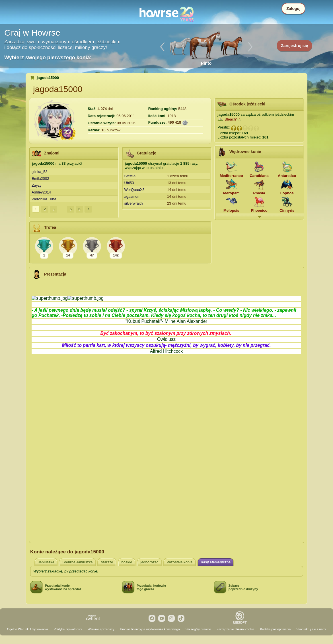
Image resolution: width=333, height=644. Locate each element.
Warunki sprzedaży (101, 629)
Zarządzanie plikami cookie (236, 629)
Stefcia (130, 176)
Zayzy (37, 185)
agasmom (132, 196)
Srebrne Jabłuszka (77, 562)
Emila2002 (40, 179)
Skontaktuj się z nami (311, 629)
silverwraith (134, 203)
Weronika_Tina (44, 199)
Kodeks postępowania (276, 629)
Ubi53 (129, 183)
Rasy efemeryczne (216, 562)
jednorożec (149, 562)
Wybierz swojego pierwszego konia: (48, 58)
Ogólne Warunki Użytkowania (28, 629)
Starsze (107, 562)
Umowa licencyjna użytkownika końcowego (150, 629)
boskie (127, 562)
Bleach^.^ (233, 119)
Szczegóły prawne (198, 629)
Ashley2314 (41, 192)
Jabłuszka (46, 562)
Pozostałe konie (180, 562)
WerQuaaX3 (134, 190)
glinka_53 (40, 172)
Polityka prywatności (68, 629)
